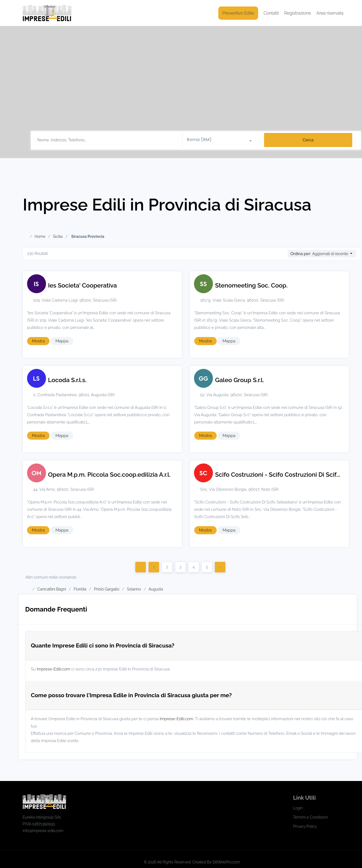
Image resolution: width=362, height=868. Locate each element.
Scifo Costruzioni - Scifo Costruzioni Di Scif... (278, 475)
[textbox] (221, 140)
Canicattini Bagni (52, 589)
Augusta (156, 589)
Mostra (38, 341)
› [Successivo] (220, 567)
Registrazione (298, 13)
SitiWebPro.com (226, 862)
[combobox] (221, 140)
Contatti (271, 13)
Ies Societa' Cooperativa (83, 285)
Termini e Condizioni (310, 817)
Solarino (134, 589)
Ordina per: (301, 254)
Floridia (80, 589)
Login (298, 808)
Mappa (62, 341)
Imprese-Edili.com (54, 669)
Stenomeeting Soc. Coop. (251, 285)
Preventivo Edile (238, 13)
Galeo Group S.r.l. (239, 380)
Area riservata (330, 13)
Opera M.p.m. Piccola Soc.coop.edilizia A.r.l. (109, 475)
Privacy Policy (305, 826)
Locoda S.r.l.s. (67, 380)
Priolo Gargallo (107, 589)
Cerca (308, 140)
